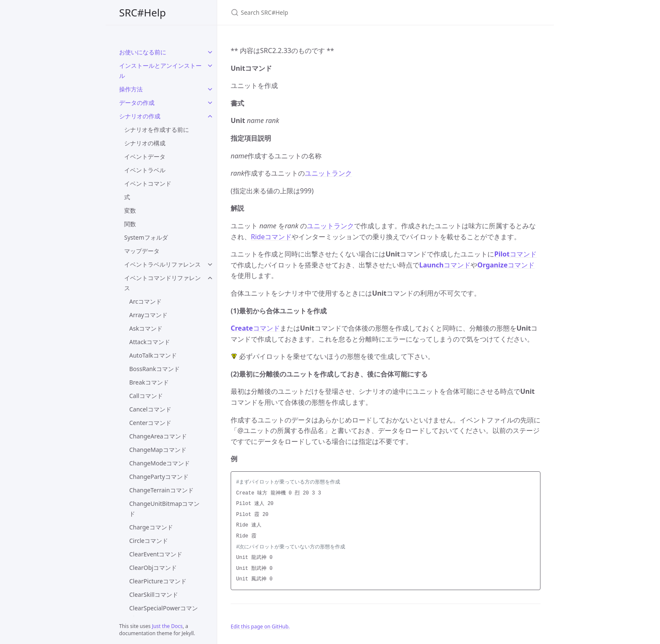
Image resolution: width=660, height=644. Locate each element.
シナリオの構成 (145, 143)
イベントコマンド (148, 183)
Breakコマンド (149, 382)
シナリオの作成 (140, 116)
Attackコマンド (150, 342)
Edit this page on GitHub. (260, 627)
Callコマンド (146, 396)
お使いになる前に (143, 52)
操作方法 (131, 89)
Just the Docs (167, 626)
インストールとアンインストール (160, 71)
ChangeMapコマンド (158, 450)
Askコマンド (146, 328)
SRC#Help (142, 12)
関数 (130, 224)
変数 (130, 210)
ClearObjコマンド (153, 568)
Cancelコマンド (150, 409)
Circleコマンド (149, 541)
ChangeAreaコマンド (158, 436)
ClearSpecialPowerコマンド (164, 613)
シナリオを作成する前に (157, 130)
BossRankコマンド (154, 369)
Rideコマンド (271, 237)
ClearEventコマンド (156, 554)
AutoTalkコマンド (153, 355)
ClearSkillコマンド (154, 595)
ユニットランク (328, 173)
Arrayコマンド (148, 315)
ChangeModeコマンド (160, 463)
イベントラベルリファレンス (162, 264)
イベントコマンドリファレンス (162, 283)
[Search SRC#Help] (330, 12)
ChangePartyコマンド (159, 477)
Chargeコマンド (151, 527)
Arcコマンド (145, 301)
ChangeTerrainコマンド (161, 490)
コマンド (515, 254)
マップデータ (142, 251)
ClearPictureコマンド (158, 581)
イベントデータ (145, 156)
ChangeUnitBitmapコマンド (164, 509)
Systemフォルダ (146, 237)
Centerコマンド (150, 423)
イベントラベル (145, 170)
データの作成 (137, 103)
